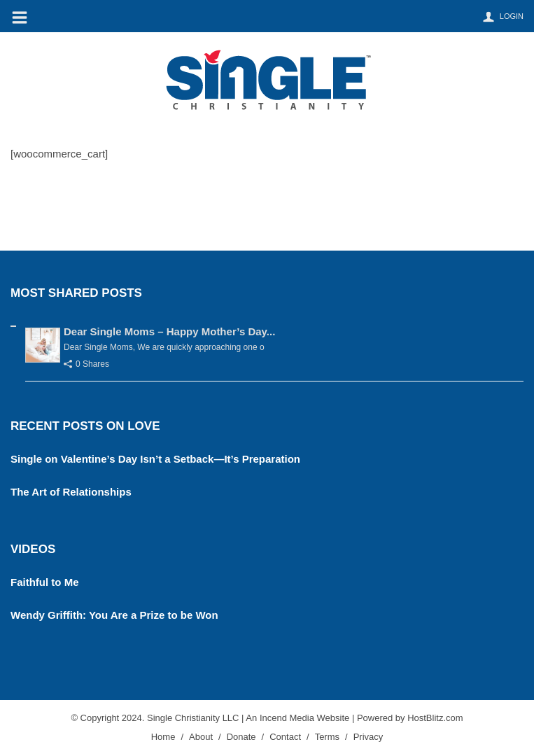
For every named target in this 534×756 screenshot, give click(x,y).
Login (512, 16)
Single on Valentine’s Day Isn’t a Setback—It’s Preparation (155, 459)
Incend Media (287, 718)
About (201, 737)
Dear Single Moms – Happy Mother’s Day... (169, 331)
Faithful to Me (45, 582)
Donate (241, 737)
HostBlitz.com (435, 718)
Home (163, 737)
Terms (327, 737)
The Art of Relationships (71, 492)
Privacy (368, 737)
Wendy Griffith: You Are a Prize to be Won (114, 615)
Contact (285, 737)
